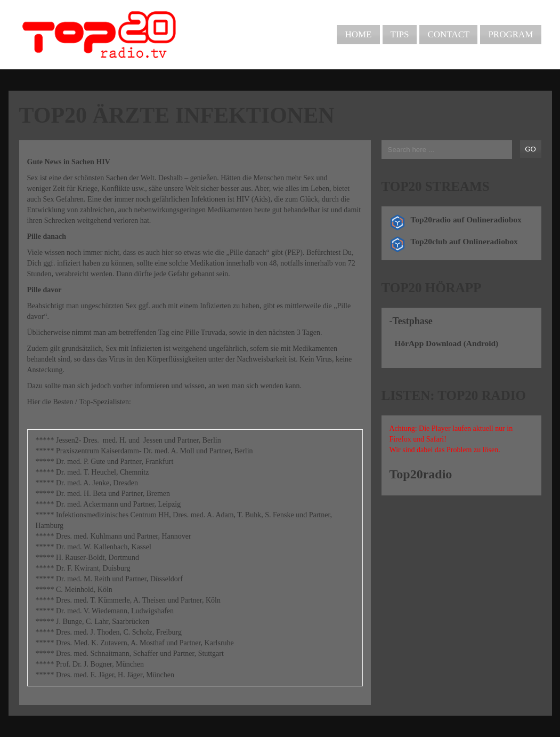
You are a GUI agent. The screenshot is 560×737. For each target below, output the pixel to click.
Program (510, 34)
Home (358, 34)
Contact (448, 34)
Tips (400, 34)
